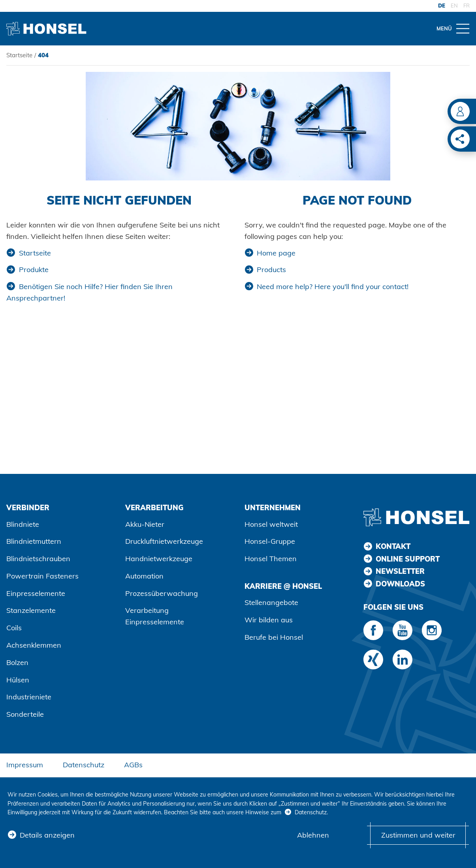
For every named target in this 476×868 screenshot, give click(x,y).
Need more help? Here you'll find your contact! (333, 287)
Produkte (34, 270)
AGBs (133, 765)
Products (271, 270)
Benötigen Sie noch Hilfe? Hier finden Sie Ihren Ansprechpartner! (89, 292)
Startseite (19, 55)
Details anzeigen (47, 835)
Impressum (25, 765)
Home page (276, 253)
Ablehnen (313, 835)
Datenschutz (84, 765)
